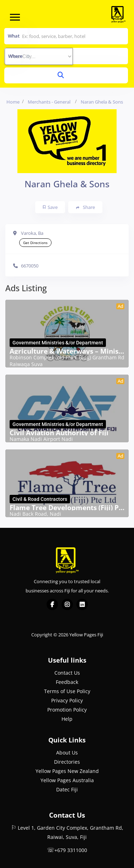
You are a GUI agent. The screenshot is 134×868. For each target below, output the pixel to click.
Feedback (67, 682)
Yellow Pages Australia (67, 780)
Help (67, 719)
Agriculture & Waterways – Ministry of (67, 351)
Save (50, 207)
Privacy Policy (67, 700)
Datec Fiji (67, 789)
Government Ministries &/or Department (58, 343)
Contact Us (67, 673)
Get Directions (35, 243)
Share (85, 207)
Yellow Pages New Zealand (67, 771)
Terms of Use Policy (67, 691)
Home (13, 102)
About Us (67, 753)
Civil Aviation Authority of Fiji (59, 433)
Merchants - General (49, 102)
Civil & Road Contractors (40, 499)
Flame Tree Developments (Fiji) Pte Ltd (67, 508)
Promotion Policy (67, 710)
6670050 (30, 266)
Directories (67, 762)
